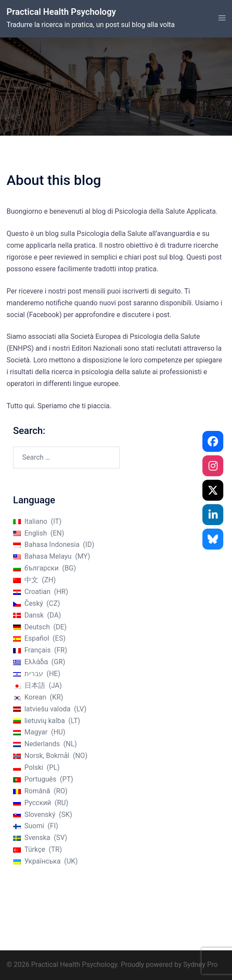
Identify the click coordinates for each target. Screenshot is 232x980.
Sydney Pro (200, 965)
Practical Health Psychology (61, 12)
